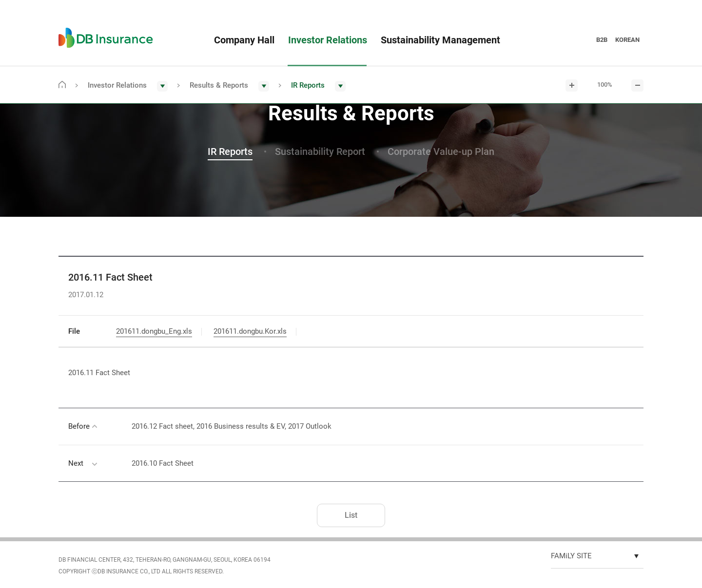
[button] (128, 86)
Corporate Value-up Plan (441, 152)
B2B (602, 40)
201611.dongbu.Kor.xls (250, 331)
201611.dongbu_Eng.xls (154, 331)
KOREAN (627, 40)
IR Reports (230, 152)
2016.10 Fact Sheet (163, 463)
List (351, 515)
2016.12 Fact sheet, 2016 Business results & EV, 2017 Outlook (232, 426)
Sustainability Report (320, 152)
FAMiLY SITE (571, 556)
